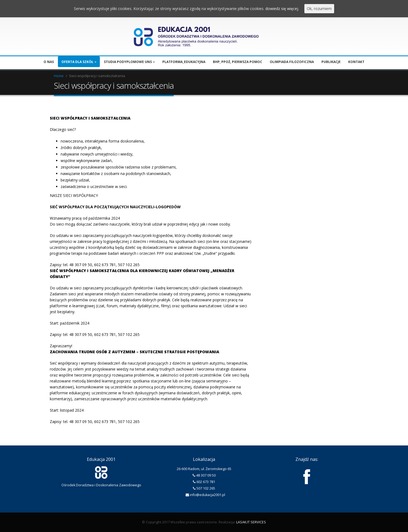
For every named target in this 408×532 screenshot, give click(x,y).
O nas (49, 62)
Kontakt (356, 62)
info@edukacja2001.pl (208, 495)
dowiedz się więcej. (282, 9)
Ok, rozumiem (319, 9)
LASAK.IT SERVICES (251, 522)
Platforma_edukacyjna (184, 62)
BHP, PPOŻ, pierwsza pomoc (238, 62)
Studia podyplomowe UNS (128, 62)
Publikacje (331, 62)
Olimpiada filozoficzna (292, 62)
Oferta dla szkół (77, 62)
